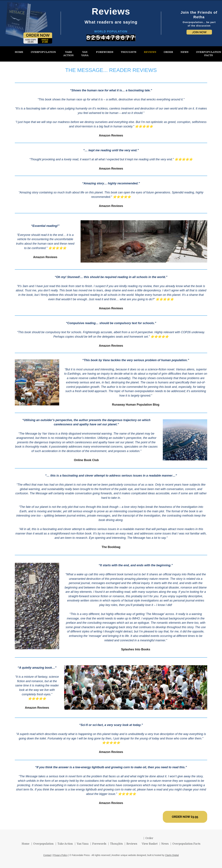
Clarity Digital (172, 855)
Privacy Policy (60, 855)
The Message (29, 776)
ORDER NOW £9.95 (185, 817)
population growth (88, 387)
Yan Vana (48, 434)
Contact (47, 855)
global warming (30, 489)
